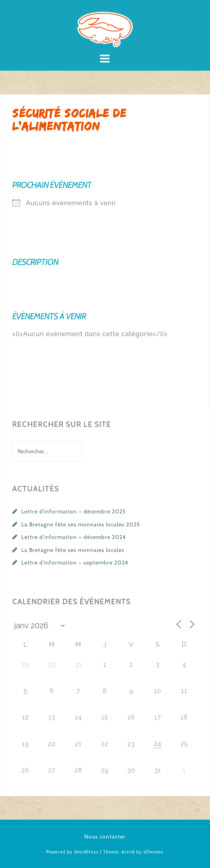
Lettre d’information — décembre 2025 (74, 511)
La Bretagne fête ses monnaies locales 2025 (81, 524)
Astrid (128, 852)
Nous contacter (105, 837)
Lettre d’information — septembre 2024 (75, 563)
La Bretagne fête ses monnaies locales (73, 550)
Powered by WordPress (72, 852)
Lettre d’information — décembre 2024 (74, 537)
